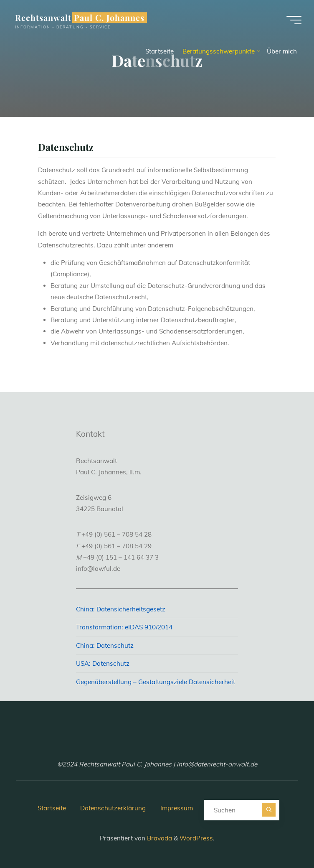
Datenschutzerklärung (113, 808)
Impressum (177, 808)
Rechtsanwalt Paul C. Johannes (80, 18)
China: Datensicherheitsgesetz (121, 609)
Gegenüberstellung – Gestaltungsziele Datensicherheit (156, 682)
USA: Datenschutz (103, 663)
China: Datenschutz (105, 645)
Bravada (159, 838)
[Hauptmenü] (294, 20)
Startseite (52, 808)
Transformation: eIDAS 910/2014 (124, 627)
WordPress (196, 838)
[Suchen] (269, 810)
